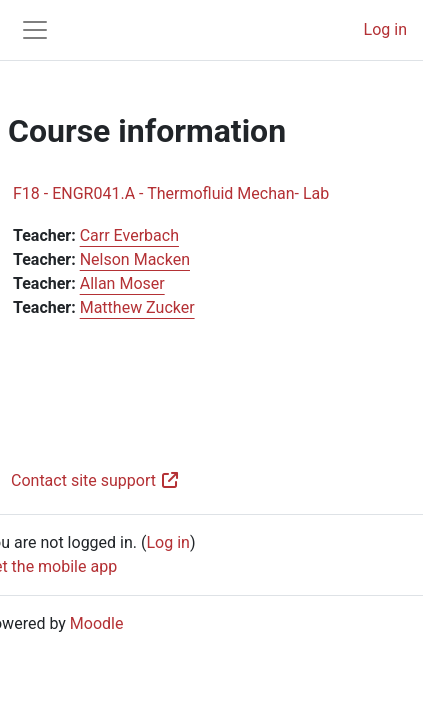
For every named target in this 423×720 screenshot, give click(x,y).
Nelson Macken (135, 259)
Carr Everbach (129, 235)
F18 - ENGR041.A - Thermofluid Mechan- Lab (171, 193)
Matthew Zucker (137, 307)
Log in (385, 29)
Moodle (97, 623)
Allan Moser (122, 283)
